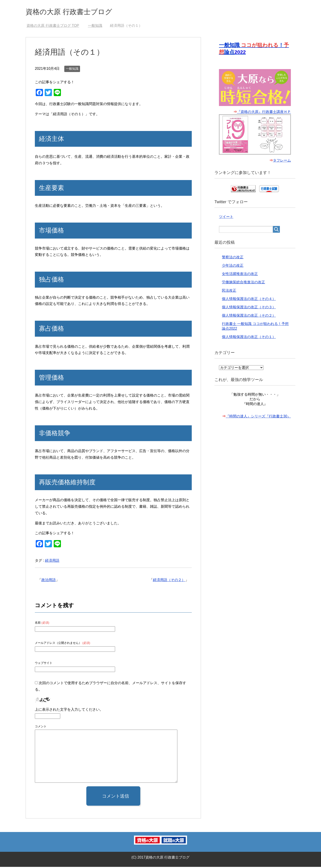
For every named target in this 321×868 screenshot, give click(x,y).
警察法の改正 (233, 259)
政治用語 (49, 581)
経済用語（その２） (169, 581)
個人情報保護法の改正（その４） (249, 300)
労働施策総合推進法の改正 (243, 284)
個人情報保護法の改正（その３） (249, 309)
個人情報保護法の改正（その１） (249, 338)
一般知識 (72, 70)
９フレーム (282, 162)
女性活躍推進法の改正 (240, 275)
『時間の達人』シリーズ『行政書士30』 (258, 418)
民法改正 (229, 292)
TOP (53, 27)
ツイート (226, 218)
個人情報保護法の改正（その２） (249, 317)
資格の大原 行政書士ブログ (76, 12)
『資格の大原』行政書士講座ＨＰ (264, 113)
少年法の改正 (233, 267)
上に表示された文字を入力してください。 (69, 711)
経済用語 (52, 562)
